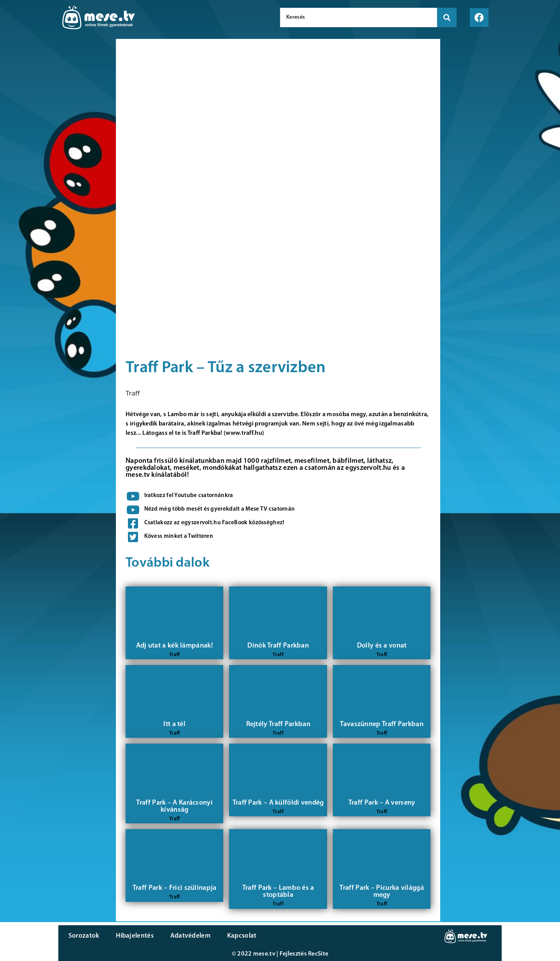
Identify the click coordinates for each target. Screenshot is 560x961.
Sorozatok (84, 936)
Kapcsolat (238, 936)
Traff (133, 393)
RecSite (318, 954)
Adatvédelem (188, 936)
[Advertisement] (56, 171)
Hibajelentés (134, 936)
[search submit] (447, 18)
